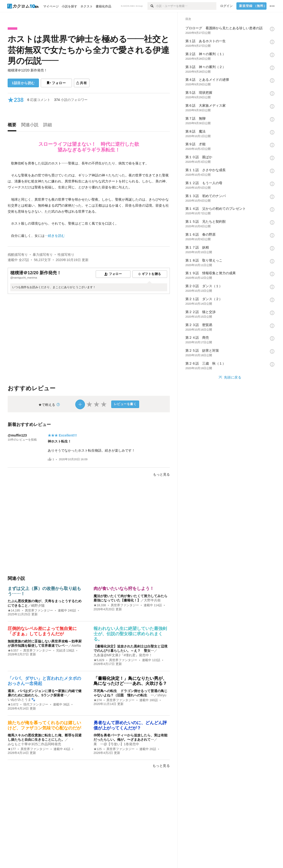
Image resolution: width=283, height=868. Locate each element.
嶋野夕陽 (38, 606)
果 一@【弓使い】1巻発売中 (116, 744)
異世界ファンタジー (39, 611)
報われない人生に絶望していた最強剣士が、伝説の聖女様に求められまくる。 (130, 634)
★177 (12, 749)
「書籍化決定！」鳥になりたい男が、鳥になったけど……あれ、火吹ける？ (130, 681)
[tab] (13, 126)
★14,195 (14, 611)
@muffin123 (17, 435)
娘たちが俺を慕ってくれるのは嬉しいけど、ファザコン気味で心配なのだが (44, 725)
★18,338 (100, 605)
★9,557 (13, 651)
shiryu (162, 695)
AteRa (76, 646)
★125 (98, 749)
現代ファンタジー (36, 705)
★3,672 (13, 705)
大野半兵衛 (152, 600)
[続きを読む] (89, 200)
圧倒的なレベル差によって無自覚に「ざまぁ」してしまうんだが (42, 631)
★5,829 (99, 660)
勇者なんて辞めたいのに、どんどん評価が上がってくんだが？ (130, 725)
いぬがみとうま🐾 (21, 699)
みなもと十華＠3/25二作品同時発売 (34, 744)
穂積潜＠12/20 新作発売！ (27, 70)
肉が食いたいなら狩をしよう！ (124, 588)
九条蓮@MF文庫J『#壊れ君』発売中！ (123, 655)
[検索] (152, 6)
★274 (98, 700)
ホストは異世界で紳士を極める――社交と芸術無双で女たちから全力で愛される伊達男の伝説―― (88, 50)
